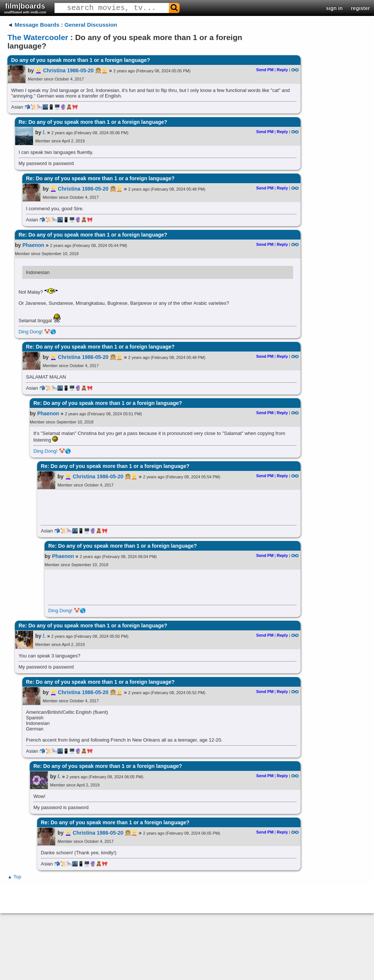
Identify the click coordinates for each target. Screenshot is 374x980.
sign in (334, 8)
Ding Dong (30, 332)
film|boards (25, 8)
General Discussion (91, 25)
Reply (282, 70)
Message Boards (37, 25)
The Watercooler (38, 37)
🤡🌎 (50, 332)
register (360, 8)
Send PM (265, 70)
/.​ (44, 132)
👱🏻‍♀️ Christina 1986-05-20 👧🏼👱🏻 (71, 70)
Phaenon (33, 245)
